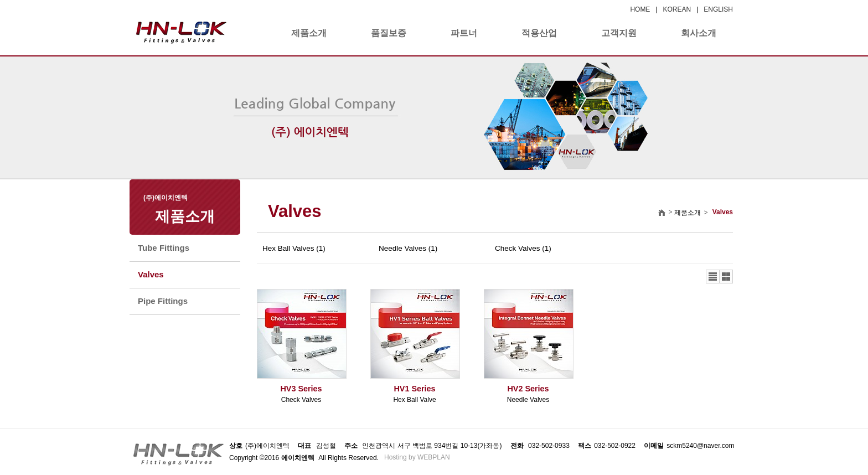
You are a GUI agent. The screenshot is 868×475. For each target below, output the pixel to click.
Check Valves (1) (523, 248)
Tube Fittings (164, 248)
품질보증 (389, 33)
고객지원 (619, 33)
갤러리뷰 (726, 277)
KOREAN (677, 9)
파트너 (464, 33)
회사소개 (699, 33)
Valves (151, 274)
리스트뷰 (713, 277)
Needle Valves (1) (408, 248)
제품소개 (309, 33)
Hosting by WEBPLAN (417, 457)
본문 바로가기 (0, 0)
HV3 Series (301, 389)
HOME (640, 9)
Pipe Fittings (163, 301)
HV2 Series (528, 389)
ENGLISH (718, 9)
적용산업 (539, 33)
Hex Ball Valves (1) (294, 248)
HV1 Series (414, 389)
